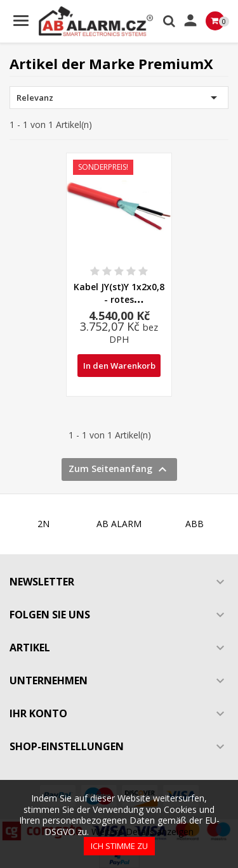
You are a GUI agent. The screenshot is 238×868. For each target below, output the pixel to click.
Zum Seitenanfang (119, 469)
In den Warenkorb (119, 366)
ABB (195, 524)
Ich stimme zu (119, 846)
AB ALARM (119, 524)
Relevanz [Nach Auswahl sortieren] (119, 98)
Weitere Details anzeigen (142, 832)
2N (43, 524)
